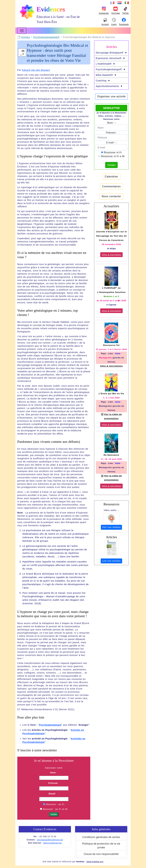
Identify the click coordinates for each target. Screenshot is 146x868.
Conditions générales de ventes (101, 837)
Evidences (51, 9)
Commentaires (111, 186)
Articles (26, 37)
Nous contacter (111, 196)
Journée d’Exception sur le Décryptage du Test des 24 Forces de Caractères (111, 236)
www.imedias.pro (95, 862)
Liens (114, 24)
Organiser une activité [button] (111, 96)
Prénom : (111, 133)
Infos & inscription (111, 255)
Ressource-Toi (111, 345)
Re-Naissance (111, 455)
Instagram (104, 13)
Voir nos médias (112, 527)
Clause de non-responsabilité (101, 854)
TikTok (126, 13)
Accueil (105, 24)
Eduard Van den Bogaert (36, 70)
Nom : (111, 123)
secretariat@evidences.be (50, 840)
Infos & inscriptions (111, 366)
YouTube (116, 13)
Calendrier (111, 177)
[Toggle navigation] (22, 31)
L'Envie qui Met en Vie (112, 394)
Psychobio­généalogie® (46, 37)
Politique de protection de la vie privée (101, 846)
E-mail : (112, 142)
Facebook (124, 24)
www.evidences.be (52, 843)
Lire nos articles (111, 561)
